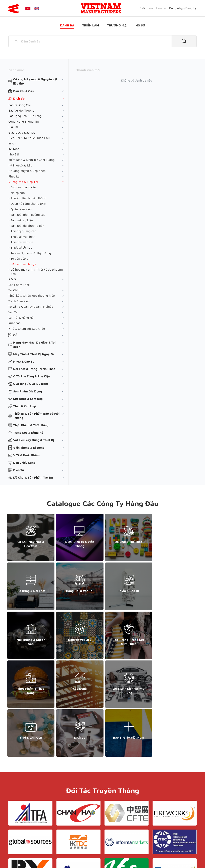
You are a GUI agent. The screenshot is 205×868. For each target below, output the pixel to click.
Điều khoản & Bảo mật (110, 821)
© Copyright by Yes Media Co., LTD (32, 857)
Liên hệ (161, 8)
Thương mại (117, 25)
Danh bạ (67, 25)
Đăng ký (191, 8)
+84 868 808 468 (22, 833)
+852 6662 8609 (167, 828)
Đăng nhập (177, 8)
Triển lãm (91, 25)
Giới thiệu (146, 8)
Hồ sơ (140, 25)
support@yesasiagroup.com (29, 837)
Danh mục (16, 70)
